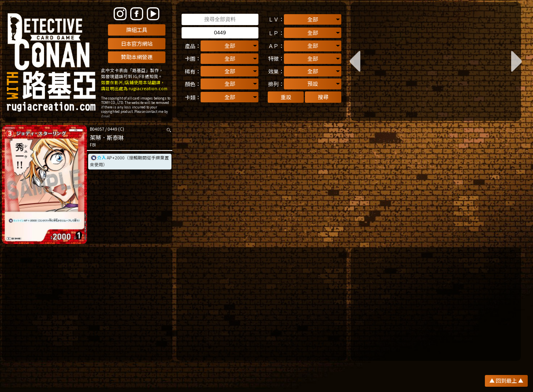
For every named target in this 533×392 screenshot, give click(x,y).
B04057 (97, 129)
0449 (112, 129)
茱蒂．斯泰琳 (107, 137)
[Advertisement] (87, 304)
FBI (93, 145)
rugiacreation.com (148, 88)
